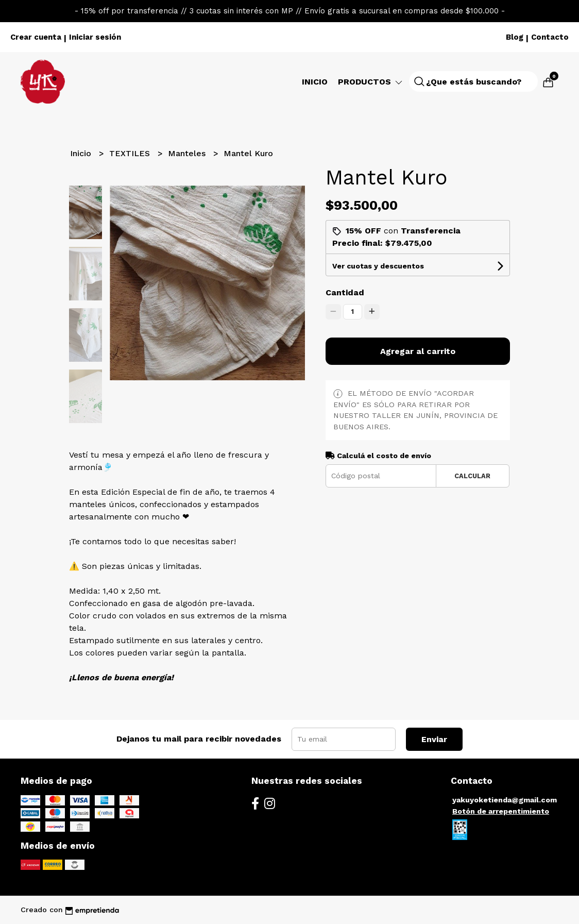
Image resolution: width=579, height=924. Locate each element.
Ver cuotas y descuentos (378, 266)
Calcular (472, 476)
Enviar (434, 739)
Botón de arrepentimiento (501, 811)
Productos (371, 82)
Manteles (188, 153)
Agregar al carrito (418, 351)
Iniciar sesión (95, 37)
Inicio (315, 82)
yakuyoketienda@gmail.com (505, 800)
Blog (515, 37)
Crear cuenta (36, 37)
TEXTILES (131, 153)
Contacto (550, 37)
